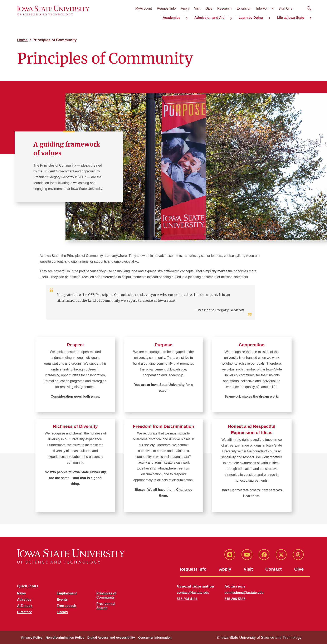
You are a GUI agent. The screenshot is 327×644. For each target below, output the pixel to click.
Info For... (263, 8)
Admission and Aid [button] (225, 17)
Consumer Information (155, 637)
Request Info (166, 8)
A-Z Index (25, 606)
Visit (197, 8)
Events (62, 599)
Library (62, 612)
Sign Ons (285, 8)
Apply (185, 8)
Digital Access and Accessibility (111, 637)
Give (209, 8)
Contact (273, 569)
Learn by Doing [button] (260, 17)
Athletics (24, 599)
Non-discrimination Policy (65, 637)
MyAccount (144, 8)
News (21, 593)
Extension (244, 8)
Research (224, 8)
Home (22, 40)
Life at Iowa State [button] (294, 17)
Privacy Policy (32, 637)
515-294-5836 (235, 599)
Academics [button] (192, 17)
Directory (24, 612)
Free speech (66, 606)
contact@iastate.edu (193, 593)
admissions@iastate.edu (244, 593)
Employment (67, 593)
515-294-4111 (187, 599)
